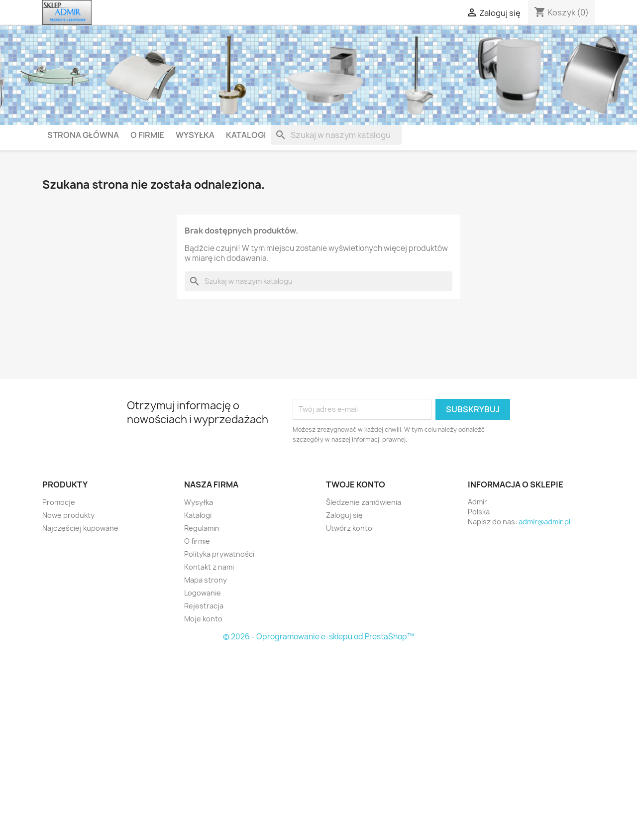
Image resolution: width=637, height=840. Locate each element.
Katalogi (246, 135)
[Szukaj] (336, 135)
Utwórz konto (349, 528)
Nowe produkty (68, 515)
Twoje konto (356, 484)
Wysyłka (195, 135)
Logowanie (203, 593)
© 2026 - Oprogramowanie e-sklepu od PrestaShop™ (318, 637)
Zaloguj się (344, 515)
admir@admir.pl (544, 522)
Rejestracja (204, 606)
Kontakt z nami (209, 567)
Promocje (59, 502)
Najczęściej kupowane (80, 528)
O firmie (147, 135)
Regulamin (202, 528)
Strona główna (83, 135)
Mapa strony (206, 580)
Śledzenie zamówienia (364, 502)
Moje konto (203, 619)
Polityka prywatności (219, 554)
